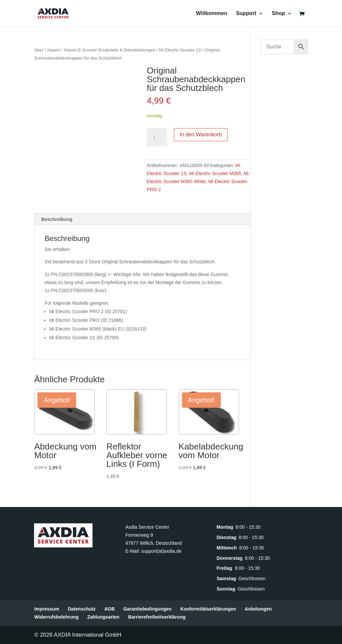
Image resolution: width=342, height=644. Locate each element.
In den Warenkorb (201, 135)
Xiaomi (53, 50)
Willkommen (211, 14)
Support (246, 14)
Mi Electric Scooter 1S (180, 50)
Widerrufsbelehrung (56, 617)
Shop (279, 14)
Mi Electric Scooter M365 (215, 173)
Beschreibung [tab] (57, 219)
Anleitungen (258, 609)
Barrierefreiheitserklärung (157, 617)
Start (39, 50)
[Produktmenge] (157, 137)
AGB (109, 609)
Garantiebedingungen (147, 609)
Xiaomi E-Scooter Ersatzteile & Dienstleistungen (109, 50)
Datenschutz (82, 609)
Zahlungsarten (103, 617)
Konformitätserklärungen (208, 609)
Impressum (47, 609)
